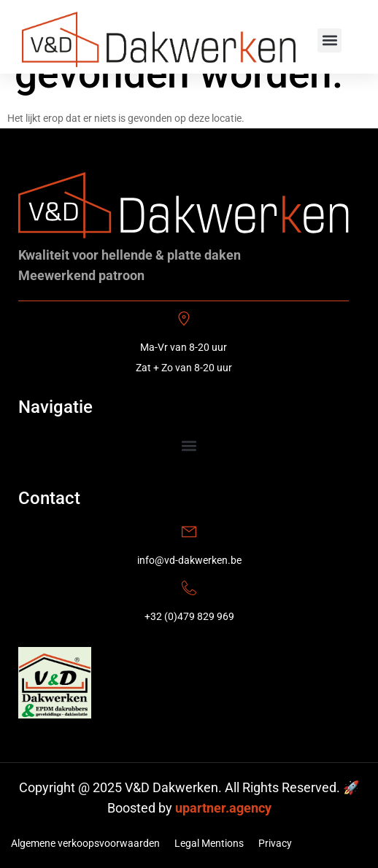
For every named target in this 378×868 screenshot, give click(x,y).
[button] (329, 40)
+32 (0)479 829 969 (189, 616)
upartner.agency (223, 808)
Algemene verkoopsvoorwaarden (85, 843)
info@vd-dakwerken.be (189, 560)
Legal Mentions (209, 843)
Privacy (275, 843)
